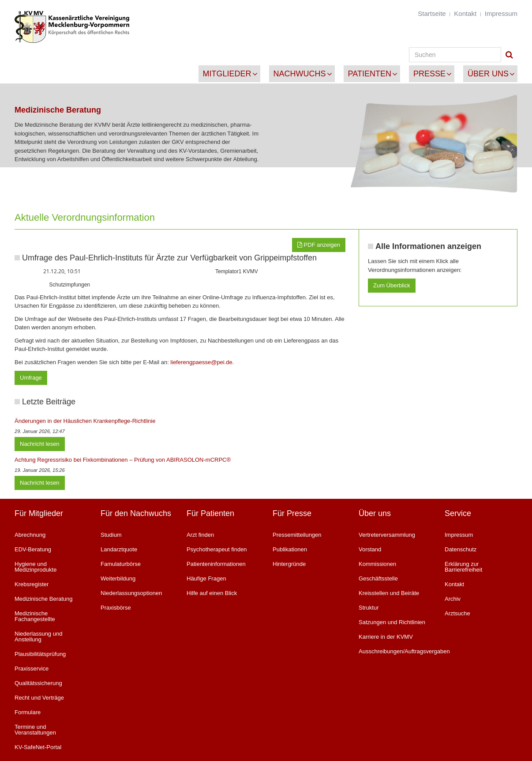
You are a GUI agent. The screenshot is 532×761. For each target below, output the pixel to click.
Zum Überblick (392, 285)
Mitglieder (227, 74)
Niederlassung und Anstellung (38, 637)
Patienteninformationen (216, 564)
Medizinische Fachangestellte (35, 616)
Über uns (488, 74)
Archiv (453, 599)
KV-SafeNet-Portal (38, 747)
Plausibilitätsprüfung (40, 654)
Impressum (501, 13)
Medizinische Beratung (44, 599)
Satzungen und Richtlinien (392, 622)
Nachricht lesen (40, 444)
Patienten (370, 74)
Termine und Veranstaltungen (35, 730)
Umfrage (31, 378)
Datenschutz (461, 549)
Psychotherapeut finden (217, 549)
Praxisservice (32, 669)
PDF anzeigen (319, 245)
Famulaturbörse (121, 564)
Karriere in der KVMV (386, 637)
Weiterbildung (118, 578)
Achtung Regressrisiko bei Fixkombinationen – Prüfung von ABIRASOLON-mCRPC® (123, 460)
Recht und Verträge (39, 698)
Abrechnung (30, 535)
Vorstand (370, 549)
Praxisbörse (116, 608)
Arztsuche (457, 613)
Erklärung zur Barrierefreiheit (463, 567)
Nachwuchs (300, 74)
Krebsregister (32, 584)
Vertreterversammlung (387, 535)
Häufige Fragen (206, 578)
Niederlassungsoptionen (131, 593)
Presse (429, 74)
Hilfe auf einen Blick (212, 593)
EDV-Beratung (33, 549)
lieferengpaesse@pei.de (201, 362)
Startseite (432, 13)
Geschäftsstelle (378, 578)
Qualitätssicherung (38, 683)
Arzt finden (200, 535)
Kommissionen (377, 564)
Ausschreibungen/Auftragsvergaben (395, 651)
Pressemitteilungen (297, 535)
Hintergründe (289, 564)
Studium (111, 535)
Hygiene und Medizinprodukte (36, 567)
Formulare (28, 712)
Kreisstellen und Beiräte (389, 593)
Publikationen (290, 549)
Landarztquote (119, 549)
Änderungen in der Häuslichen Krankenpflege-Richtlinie (85, 421)
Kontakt (465, 13)
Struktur (369, 608)
